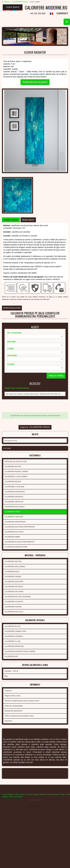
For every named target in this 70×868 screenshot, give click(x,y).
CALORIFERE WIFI (11, 547)
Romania (51, 683)
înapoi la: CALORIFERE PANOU (35, 321)
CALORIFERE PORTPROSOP (15, 414)
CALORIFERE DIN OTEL (13, 453)
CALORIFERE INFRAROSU (14, 537)
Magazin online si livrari (13, 585)
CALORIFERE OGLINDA (13, 498)
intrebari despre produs (12, 202)
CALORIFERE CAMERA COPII (15, 522)
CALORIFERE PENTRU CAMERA (16, 364)
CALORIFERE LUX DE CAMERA (16, 369)
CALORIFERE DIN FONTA (14, 478)
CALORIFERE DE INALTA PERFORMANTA (20, 434)
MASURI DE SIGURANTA (13, 600)
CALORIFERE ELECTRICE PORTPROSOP (20, 419)
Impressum (8, 610)
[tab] (11, 123)
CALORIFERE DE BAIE (13, 374)
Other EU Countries (16, 685)
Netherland (43, 683)
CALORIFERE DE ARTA (13, 359)
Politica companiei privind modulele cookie (19, 605)
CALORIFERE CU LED (12, 532)
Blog (6, 566)
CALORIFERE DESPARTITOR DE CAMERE (20, 542)
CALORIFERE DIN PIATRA (14, 473)
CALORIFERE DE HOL (13, 517)
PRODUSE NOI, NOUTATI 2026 (16, 354)
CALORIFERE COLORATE (14, 493)
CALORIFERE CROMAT (13, 468)
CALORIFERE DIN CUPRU (14, 483)
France (22, 683)
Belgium (10, 683)
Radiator (7, 2)
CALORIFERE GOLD (12, 463)
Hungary (36, 683)
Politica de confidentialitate (14, 595)
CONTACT (62, 18)
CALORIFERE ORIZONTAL (14, 389)
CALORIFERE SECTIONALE (15, 399)
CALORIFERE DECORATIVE (15, 384)
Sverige (62, 683)
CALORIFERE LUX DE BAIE (14, 379)
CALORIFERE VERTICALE (14, 394)
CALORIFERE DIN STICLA (14, 503)
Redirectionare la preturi (35, 87)
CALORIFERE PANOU (20, 2)
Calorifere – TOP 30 (11, 561)
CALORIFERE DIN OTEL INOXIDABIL (18, 488)
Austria (4, 683)
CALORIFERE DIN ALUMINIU (15, 458)
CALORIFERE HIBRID (12, 429)
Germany (29, 683)
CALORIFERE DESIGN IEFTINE (16, 439)
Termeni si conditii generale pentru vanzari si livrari (22, 590)
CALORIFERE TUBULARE (14, 409)
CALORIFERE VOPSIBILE (14, 527)
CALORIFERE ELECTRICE (14, 424)
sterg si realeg (56, 272)
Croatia (17, 683)
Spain (57, 683)
